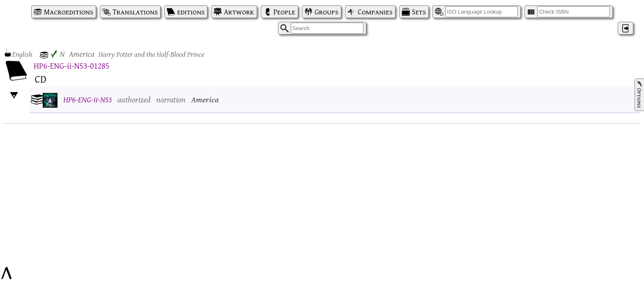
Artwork (239, 12)
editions (191, 12)
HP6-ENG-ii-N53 (87, 99)
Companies (375, 12)
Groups (327, 12)
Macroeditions (69, 12)
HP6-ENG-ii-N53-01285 (71, 66)
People (284, 12)
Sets (419, 12)
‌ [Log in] (626, 28)
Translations (135, 12)
